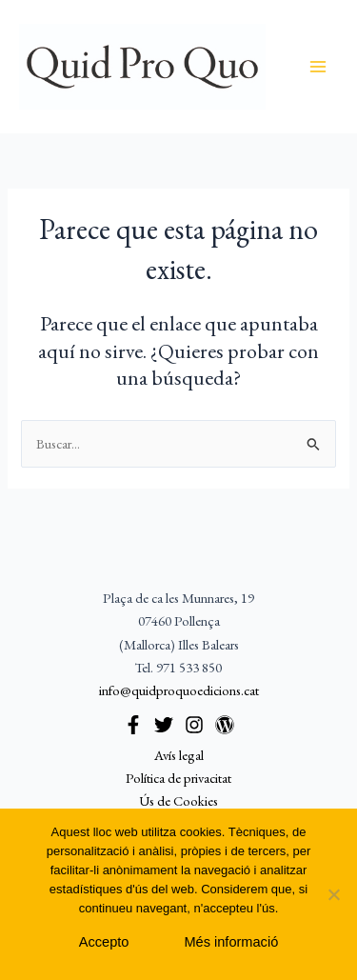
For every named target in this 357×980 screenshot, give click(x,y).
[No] (333, 894)
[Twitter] (164, 725)
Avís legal (179, 755)
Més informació (231, 942)
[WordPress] (225, 725)
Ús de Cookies (178, 800)
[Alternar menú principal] (318, 67)
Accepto (104, 942)
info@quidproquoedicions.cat (179, 690)
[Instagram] (194, 725)
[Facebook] (133, 725)
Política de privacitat (178, 778)
